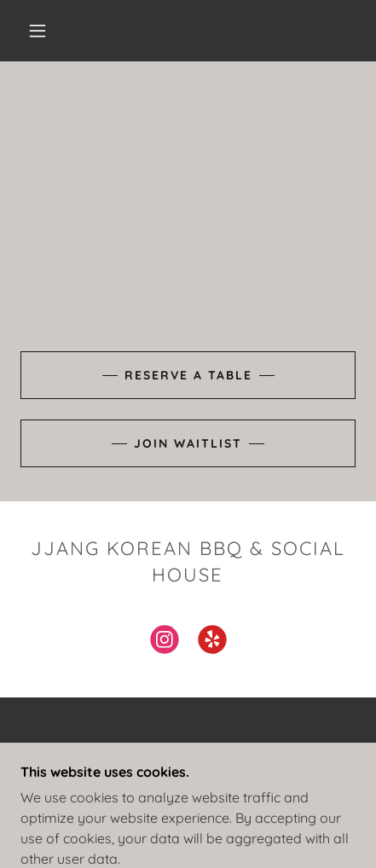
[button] (38, 31)
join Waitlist (188, 443)
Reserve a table (188, 375)
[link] (165, 643)
